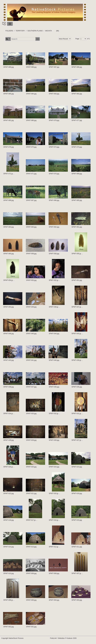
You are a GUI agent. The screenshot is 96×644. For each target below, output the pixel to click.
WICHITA (49, 31)
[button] (8, 39)
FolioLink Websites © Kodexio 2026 (63, 638)
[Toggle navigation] (10, 24)
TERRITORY (20, 31)
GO (38, 39)
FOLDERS (9, 31)
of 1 (89, 39)
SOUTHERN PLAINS (35, 31)
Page (77, 39)
